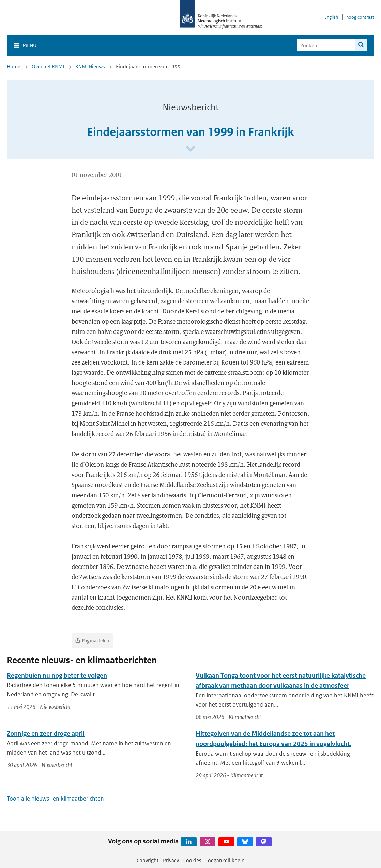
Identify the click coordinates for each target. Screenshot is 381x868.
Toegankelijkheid (225, 860)
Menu (29, 45)
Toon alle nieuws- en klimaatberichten (55, 799)
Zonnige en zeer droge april (46, 734)
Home (14, 67)
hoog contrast (360, 17)
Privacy (171, 860)
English (331, 17)
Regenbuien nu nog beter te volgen (57, 675)
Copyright (148, 860)
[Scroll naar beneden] (190, 149)
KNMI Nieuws (90, 67)
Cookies (192, 860)
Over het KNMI (48, 67)
